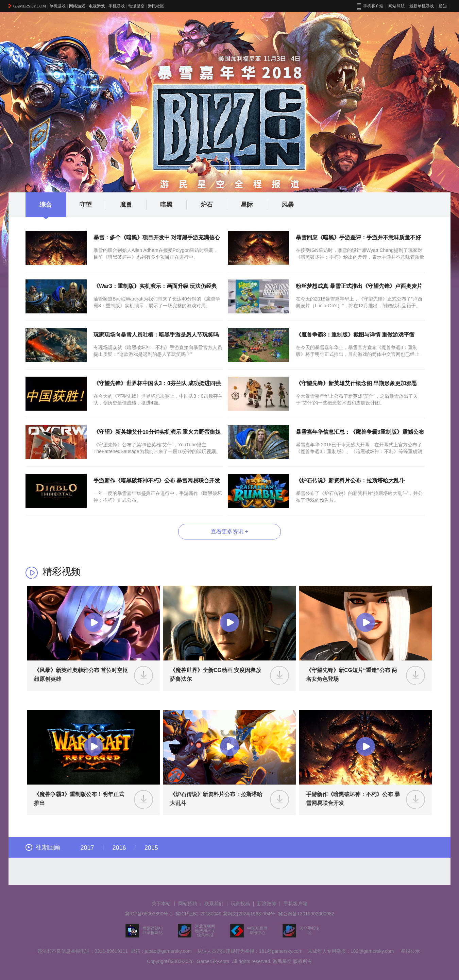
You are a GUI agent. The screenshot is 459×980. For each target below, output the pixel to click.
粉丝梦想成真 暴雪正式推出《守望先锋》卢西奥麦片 (359, 286)
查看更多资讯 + (230, 531)
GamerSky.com (213, 961)
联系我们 (214, 904)
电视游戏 (97, 6)
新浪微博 (267, 904)
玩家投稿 (240, 904)
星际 (254, 205)
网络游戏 (77, 6)
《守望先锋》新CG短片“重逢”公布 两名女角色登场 (352, 675)
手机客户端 (295, 904)
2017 (87, 848)
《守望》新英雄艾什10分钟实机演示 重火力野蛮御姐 (157, 432)
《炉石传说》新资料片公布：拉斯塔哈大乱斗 (350, 480)
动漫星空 (136, 6)
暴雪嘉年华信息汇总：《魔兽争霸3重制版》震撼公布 (360, 432)
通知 (443, 6)
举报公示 (410, 951)
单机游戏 (57, 6)
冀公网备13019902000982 (306, 914)
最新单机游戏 (422, 6)
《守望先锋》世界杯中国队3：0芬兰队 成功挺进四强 (157, 383)
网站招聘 (188, 904)
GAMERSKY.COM (30, 6)
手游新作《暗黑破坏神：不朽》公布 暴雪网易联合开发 (353, 799)
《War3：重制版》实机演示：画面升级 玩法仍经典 (155, 286)
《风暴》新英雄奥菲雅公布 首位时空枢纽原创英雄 (81, 675)
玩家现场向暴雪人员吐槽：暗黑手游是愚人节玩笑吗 (156, 335)
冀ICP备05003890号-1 (149, 914)
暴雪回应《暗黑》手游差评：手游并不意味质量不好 (358, 237)
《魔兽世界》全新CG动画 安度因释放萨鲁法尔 (216, 675)
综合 (46, 205)
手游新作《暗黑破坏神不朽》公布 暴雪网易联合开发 (157, 480)
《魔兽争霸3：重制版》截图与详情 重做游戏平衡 (355, 335)
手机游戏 (117, 6)
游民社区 (156, 6)
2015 (151, 848)
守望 (93, 205)
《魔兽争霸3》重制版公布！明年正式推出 (79, 799)
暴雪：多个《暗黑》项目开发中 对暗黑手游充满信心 (157, 237)
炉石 (214, 205)
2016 (119, 848)
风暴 (288, 205)
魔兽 (133, 205)
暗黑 (174, 205)
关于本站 (161, 904)
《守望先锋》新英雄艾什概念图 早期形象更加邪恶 (356, 383)
